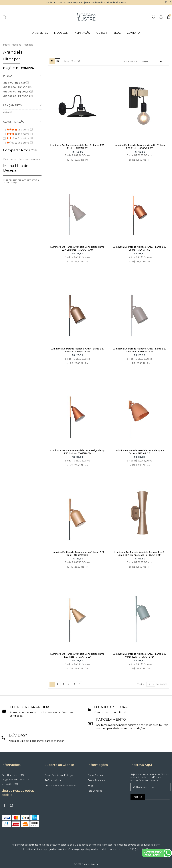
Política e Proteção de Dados (60, 786)
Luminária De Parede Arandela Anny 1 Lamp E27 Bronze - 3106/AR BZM (77, 350)
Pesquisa (4, 17)
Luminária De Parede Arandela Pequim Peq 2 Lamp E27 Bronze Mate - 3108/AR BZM (139, 554)
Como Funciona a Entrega (59, 775)
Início (6, 45)
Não (8, 112)
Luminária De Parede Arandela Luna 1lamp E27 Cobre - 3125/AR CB (139, 452)
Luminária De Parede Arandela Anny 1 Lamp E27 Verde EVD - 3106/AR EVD (139, 655)
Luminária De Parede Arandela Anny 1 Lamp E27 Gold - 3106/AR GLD (77, 554)
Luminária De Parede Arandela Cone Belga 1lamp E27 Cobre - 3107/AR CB (77, 452)
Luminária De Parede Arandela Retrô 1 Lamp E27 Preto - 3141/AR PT (77, 147)
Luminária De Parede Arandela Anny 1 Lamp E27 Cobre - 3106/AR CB (139, 248)
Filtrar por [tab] (11, 59)
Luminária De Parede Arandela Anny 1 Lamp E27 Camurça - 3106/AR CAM (139, 350)
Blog (90, 786)
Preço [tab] (7, 76)
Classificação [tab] (14, 122)
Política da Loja (53, 780)
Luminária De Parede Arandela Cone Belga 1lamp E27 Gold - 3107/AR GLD (77, 655)
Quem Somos (95, 775)
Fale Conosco (95, 791)
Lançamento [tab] (13, 105)
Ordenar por (131, 61)
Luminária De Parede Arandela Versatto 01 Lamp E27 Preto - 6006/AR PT (139, 147)
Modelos (16, 45)
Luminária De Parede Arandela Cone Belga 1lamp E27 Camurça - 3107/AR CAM (77, 248)
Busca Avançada (96, 780)
